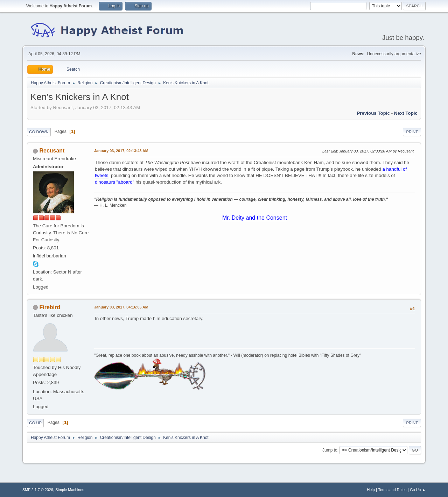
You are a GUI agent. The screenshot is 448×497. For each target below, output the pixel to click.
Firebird (50, 307)
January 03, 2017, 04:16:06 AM (121, 307)
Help (371, 490)
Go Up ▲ (418, 490)
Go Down (39, 132)
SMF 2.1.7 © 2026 (38, 490)
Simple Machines (70, 490)
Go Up (35, 423)
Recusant (52, 151)
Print (412, 132)
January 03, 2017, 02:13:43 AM (121, 151)
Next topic (406, 113)
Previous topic (373, 113)
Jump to (330, 450)
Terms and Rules (393, 490)
